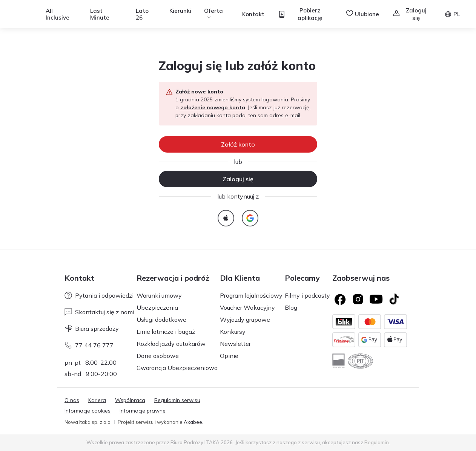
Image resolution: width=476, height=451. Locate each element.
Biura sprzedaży (92, 329)
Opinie (229, 356)
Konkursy (233, 332)
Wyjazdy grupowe (245, 320)
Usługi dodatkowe (161, 320)
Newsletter (235, 344)
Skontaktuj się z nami (99, 312)
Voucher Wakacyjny (247, 307)
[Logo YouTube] (376, 299)
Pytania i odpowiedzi (99, 295)
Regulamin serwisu (177, 400)
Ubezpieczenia (157, 307)
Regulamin (377, 442)
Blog (291, 307)
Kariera (97, 400)
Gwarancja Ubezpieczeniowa (177, 368)
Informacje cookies (88, 411)
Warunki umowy (159, 295)
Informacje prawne (143, 411)
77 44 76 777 (89, 345)
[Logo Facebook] (340, 299)
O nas (72, 400)
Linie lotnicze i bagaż (166, 332)
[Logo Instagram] (358, 299)
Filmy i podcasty (307, 295)
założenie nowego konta (213, 107)
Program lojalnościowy (251, 295)
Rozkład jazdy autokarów (171, 344)
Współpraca (130, 400)
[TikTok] (394, 299)
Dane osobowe (158, 356)
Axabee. (193, 422)
